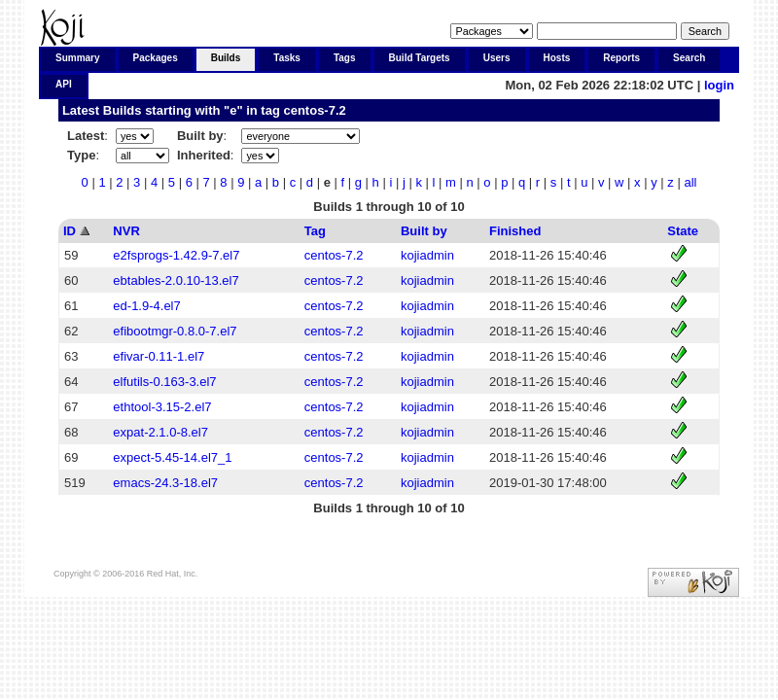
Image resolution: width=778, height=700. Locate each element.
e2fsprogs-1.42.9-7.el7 (176, 255)
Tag (315, 231)
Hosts (557, 58)
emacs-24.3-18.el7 (165, 483)
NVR (126, 231)
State (683, 231)
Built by (424, 231)
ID (70, 231)
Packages (156, 58)
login (719, 85)
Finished (515, 231)
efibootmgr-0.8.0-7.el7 (175, 331)
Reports (621, 58)
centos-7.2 (314, 110)
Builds (226, 58)
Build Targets (420, 58)
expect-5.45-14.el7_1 (172, 457)
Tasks (287, 58)
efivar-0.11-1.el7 (159, 356)
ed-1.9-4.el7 (146, 306)
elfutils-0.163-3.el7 (164, 382)
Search (689, 58)
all (690, 182)
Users (497, 58)
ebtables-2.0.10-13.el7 (176, 280)
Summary (78, 58)
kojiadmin (427, 255)
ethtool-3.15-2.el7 (162, 407)
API (64, 84)
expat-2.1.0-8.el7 (160, 432)
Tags (345, 58)
